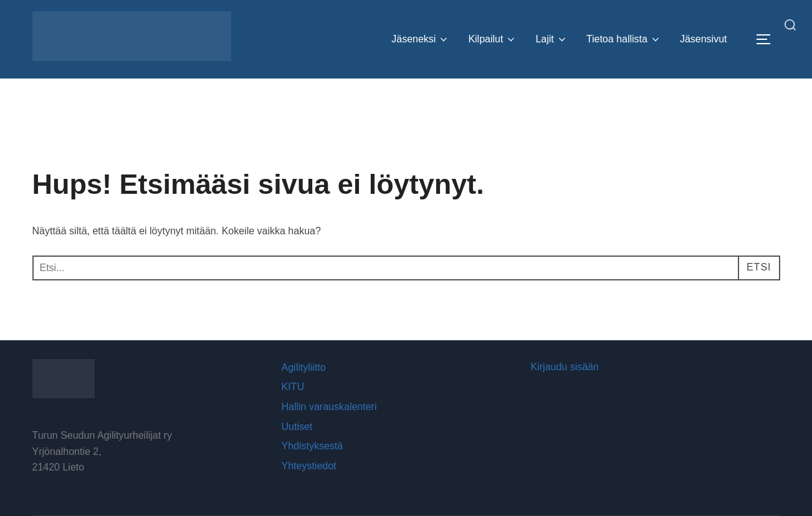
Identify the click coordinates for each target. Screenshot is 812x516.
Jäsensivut (704, 39)
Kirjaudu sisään (565, 367)
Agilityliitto (304, 367)
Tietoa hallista (624, 39)
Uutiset (297, 427)
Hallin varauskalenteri (329, 407)
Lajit (551, 39)
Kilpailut (492, 39)
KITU (293, 387)
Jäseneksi (420, 39)
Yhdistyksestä (313, 446)
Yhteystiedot (309, 466)
